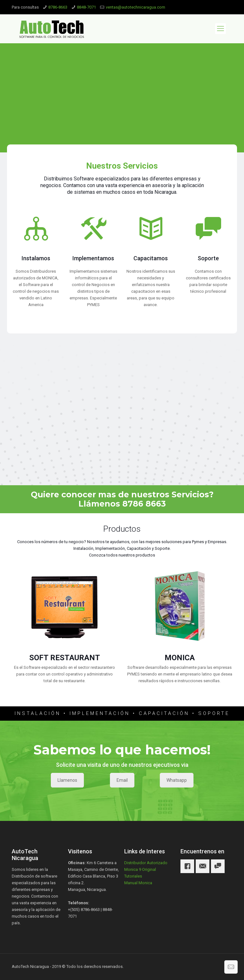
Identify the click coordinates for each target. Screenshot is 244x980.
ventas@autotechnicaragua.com (136, 7)
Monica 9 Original (140, 869)
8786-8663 (58, 7)
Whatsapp (177, 780)
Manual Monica (138, 883)
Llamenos (67, 780)
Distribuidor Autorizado (146, 863)
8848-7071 (86, 7)
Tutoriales (133, 876)
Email (122, 780)
